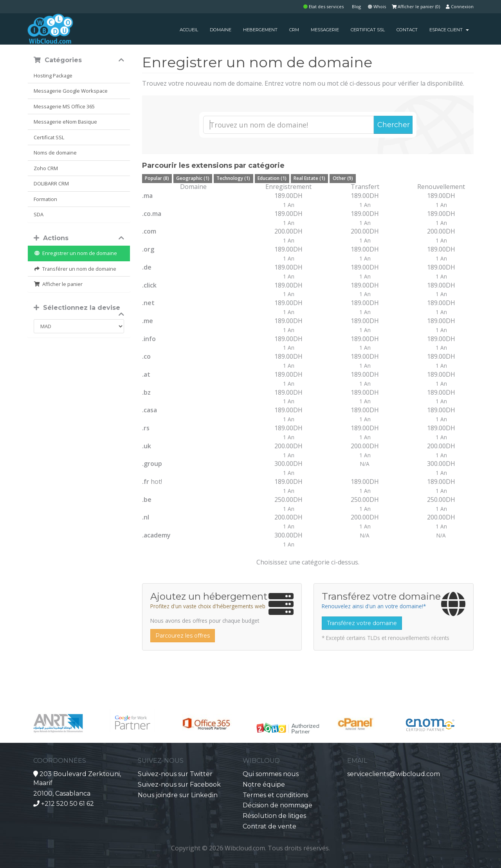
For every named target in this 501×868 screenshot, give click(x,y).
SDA (39, 214)
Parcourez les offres (183, 636)
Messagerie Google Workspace (71, 91)
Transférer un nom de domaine (75, 269)
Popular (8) (157, 178)
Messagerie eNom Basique (65, 122)
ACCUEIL (189, 30)
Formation (45, 199)
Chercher (394, 125)
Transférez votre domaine (362, 623)
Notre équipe (264, 784)
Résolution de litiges (274, 816)
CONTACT (407, 30)
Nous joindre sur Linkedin (178, 795)
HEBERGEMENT (260, 30)
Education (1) (272, 178)
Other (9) (343, 178)
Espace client (449, 30)
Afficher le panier (58, 284)
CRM (294, 30)
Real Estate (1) (309, 178)
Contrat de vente (269, 826)
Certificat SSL (49, 137)
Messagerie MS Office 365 (64, 106)
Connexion (460, 6)
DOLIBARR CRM (51, 183)
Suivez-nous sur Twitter (175, 774)
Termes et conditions (275, 795)
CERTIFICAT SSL (368, 30)
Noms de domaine (55, 153)
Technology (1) (233, 178)
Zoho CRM (46, 168)
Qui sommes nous (271, 774)
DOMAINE (221, 30)
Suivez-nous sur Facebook (179, 784)
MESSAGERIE (325, 30)
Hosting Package (53, 75)
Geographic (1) (193, 178)
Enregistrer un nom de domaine (75, 253)
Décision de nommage (278, 805)
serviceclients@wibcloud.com (394, 774)
